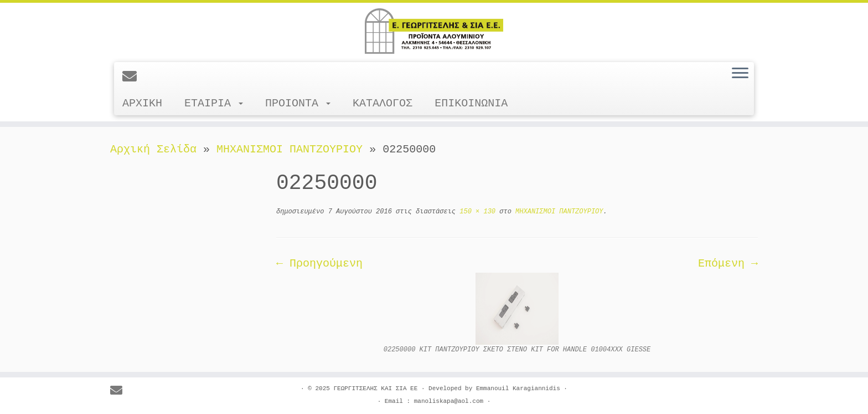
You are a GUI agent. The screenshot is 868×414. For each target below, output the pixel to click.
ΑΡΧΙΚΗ (142, 103)
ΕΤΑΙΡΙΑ (214, 103)
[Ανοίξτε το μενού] (740, 74)
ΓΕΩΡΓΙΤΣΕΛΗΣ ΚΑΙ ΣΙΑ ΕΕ (375, 389)
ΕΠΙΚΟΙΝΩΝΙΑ (471, 103)
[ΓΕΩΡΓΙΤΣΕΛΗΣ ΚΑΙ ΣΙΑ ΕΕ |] (434, 31)
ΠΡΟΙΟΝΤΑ (298, 103)
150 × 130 (476, 212)
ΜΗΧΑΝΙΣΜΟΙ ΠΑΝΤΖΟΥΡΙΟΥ (290, 149)
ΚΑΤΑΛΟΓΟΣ (383, 103)
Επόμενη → (728, 264)
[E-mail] (133, 78)
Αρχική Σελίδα (157, 149)
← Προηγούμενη (319, 264)
